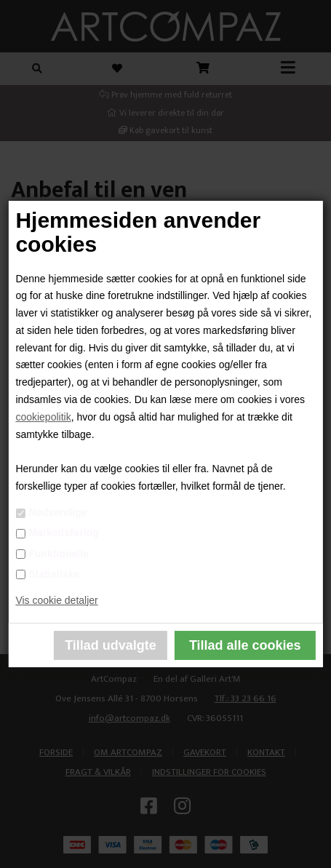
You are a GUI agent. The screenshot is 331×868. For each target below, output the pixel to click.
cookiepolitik (43, 417)
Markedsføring (63, 533)
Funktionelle (58, 554)
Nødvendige (57, 512)
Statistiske (54, 574)
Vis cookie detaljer (56, 600)
